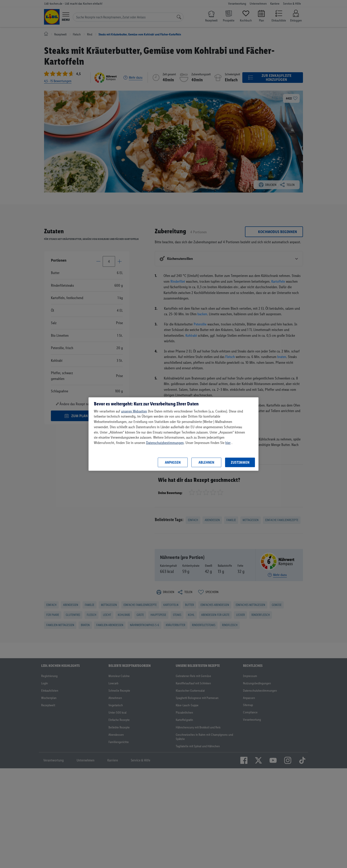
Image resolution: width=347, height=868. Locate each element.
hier (228, 443)
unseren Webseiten (134, 411)
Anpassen (173, 462)
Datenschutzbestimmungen (165, 443)
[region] (173, 434)
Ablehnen (206, 462)
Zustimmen (240, 462)
